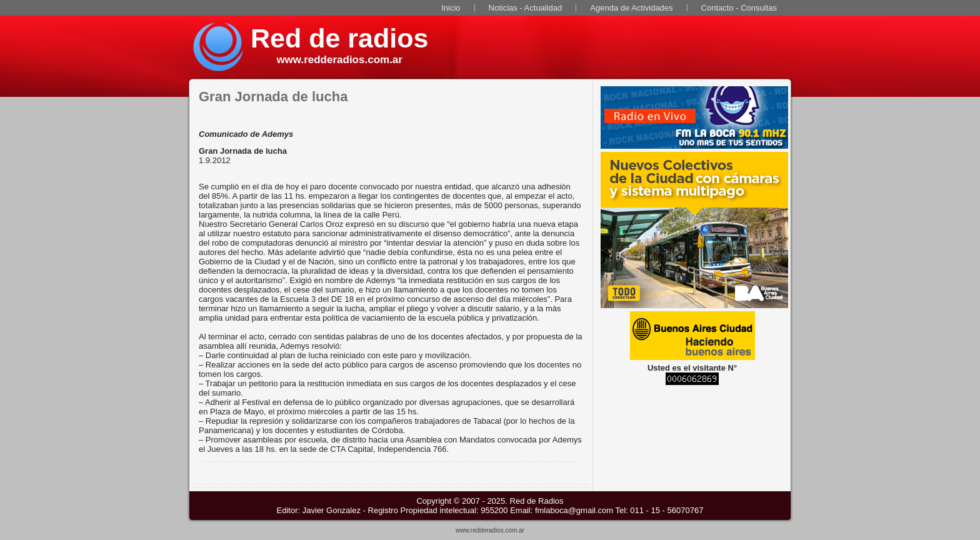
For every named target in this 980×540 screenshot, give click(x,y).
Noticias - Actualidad (526, 8)
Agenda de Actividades (631, 8)
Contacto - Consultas (739, 8)
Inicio (451, 8)
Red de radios (339, 38)
